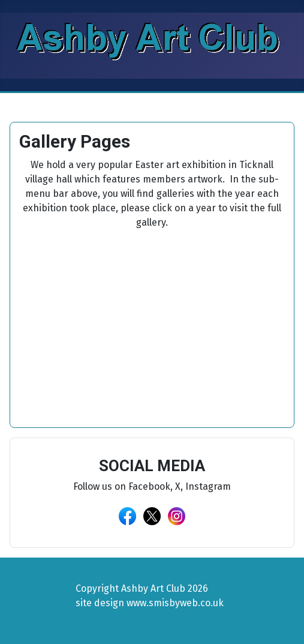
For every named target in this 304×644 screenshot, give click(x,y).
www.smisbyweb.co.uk (175, 603)
